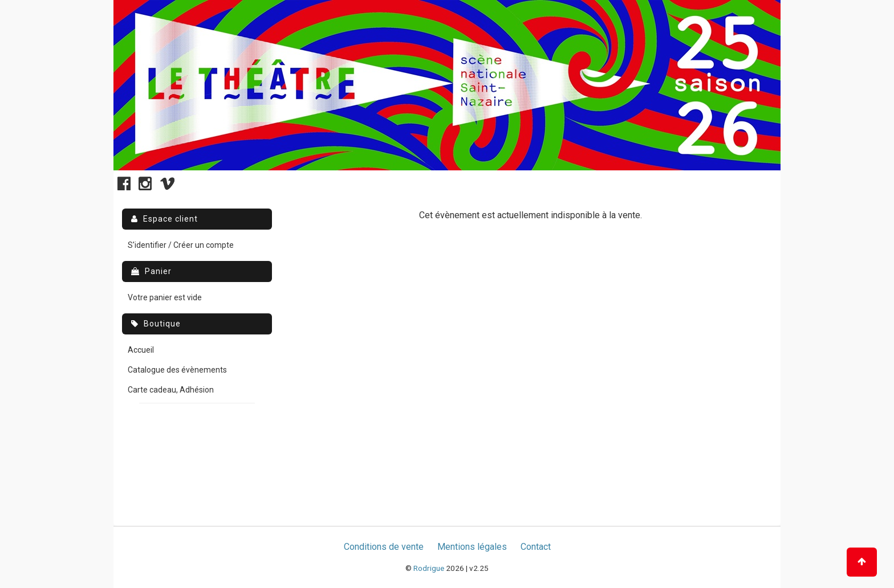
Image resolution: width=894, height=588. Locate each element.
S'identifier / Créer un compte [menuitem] (181, 245)
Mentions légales (472, 547)
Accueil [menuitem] (141, 350)
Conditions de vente (384, 547)
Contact (536, 547)
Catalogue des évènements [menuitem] (177, 370)
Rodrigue (429, 568)
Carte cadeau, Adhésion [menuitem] (171, 390)
